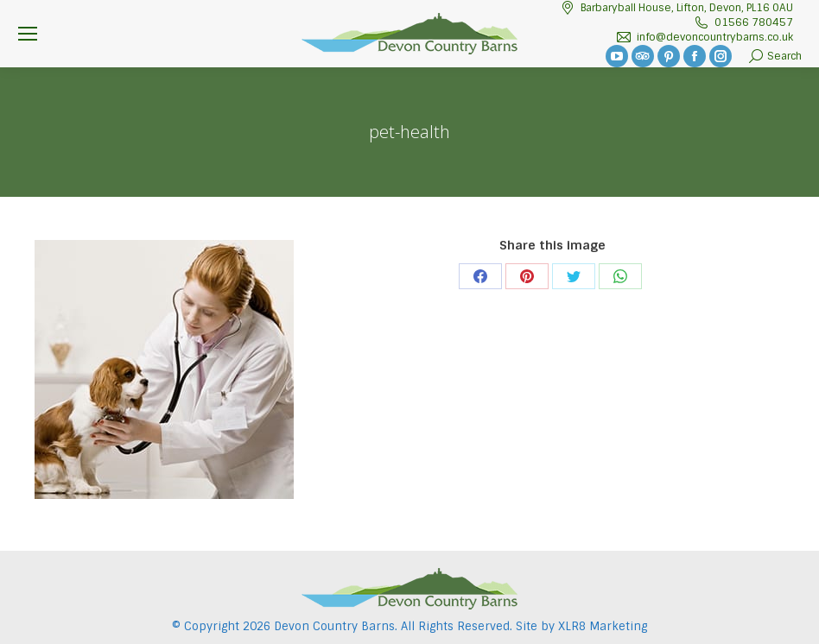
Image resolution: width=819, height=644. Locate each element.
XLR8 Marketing (603, 626)
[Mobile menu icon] (28, 34)
